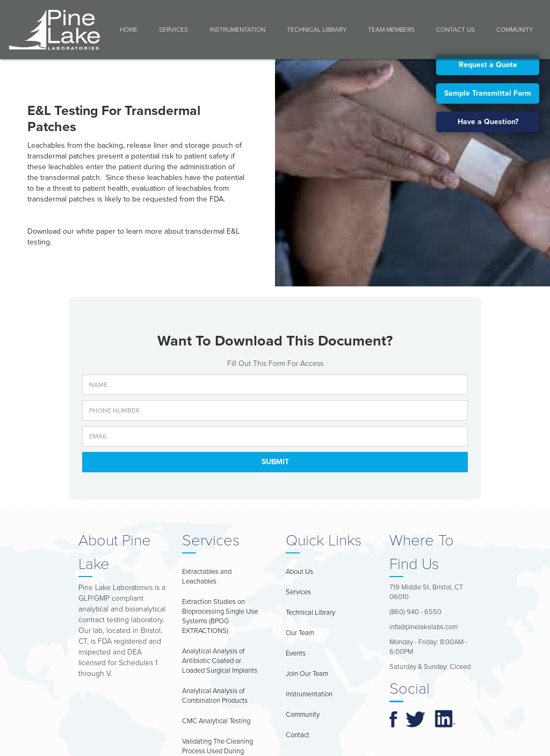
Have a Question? (488, 122)
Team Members (391, 30)
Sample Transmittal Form (488, 93)
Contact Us (455, 30)
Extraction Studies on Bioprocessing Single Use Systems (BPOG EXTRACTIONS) (220, 616)
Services (173, 30)
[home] (55, 30)
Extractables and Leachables (207, 577)
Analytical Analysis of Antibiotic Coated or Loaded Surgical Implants (220, 661)
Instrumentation (237, 30)
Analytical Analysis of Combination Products (215, 696)
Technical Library (317, 30)
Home (129, 30)
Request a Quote (488, 65)
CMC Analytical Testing (216, 721)
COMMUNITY (515, 30)
